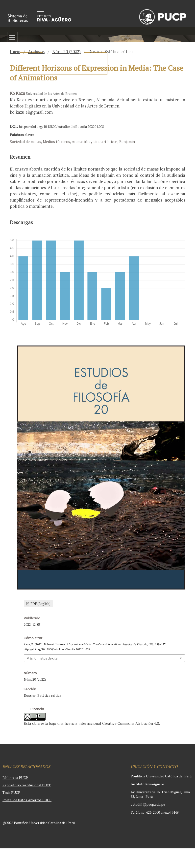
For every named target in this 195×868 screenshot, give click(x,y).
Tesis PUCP (11, 792)
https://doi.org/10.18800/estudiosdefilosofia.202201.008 (61, 126)
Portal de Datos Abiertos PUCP (27, 800)
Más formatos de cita (42, 658)
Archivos (36, 52)
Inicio (15, 52)
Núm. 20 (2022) (66, 52)
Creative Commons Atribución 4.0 (131, 723)
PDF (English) (40, 604)
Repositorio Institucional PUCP (27, 785)
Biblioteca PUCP (15, 778)
